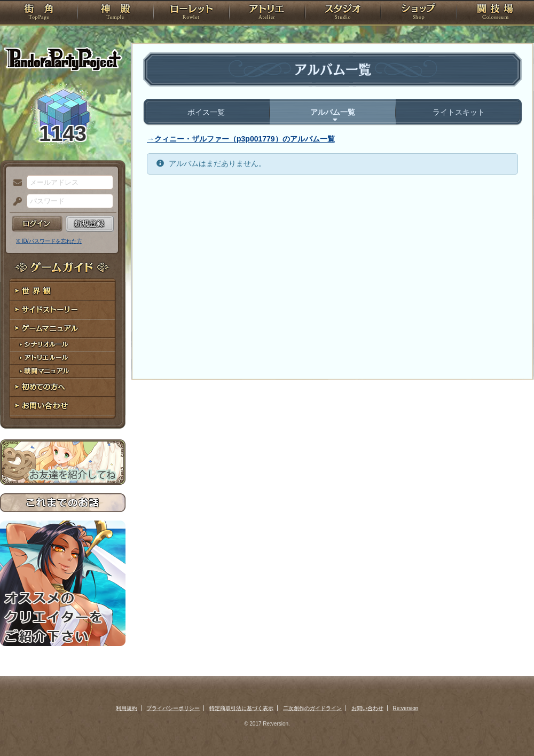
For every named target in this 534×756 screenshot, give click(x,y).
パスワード (15, 202)
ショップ (419, 13)
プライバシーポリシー (173, 708)
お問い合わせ (63, 406)
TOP (39, 13)
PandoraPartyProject (63, 59)
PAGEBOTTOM (507, 727)
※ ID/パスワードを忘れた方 (49, 241)
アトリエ (267, 13)
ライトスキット (459, 112)
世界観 (63, 291)
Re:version (406, 708)
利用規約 (127, 708)
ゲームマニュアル (63, 329)
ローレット (191, 13)
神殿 (115, 13)
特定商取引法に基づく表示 (241, 708)
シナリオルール (63, 345)
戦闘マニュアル (63, 371)
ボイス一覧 (206, 112)
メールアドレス (15, 183)
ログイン (37, 224)
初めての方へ (63, 387)
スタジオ (343, 13)
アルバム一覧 (333, 112)
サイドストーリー (63, 310)
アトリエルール (63, 358)
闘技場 (495, 13)
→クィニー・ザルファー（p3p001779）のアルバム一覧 (241, 139)
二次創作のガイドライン (312, 708)
